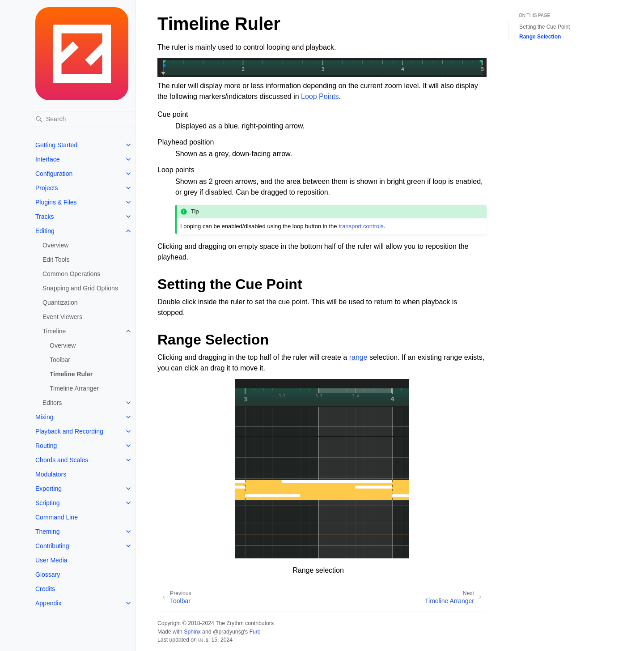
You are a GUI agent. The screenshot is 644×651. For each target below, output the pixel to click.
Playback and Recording (69, 431)
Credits (45, 589)
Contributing (52, 546)
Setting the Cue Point (544, 27)
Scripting (47, 503)
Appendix (48, 603)
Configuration (54, 174)
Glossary (48, 574)
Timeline (54, 331)
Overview (55, 245)
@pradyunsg (229, 632)
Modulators (51, 474)
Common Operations (71, 274)
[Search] (82, 119)
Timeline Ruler (71, 374)
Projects (47, 188)
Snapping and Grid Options (80, 288)
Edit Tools (56, 260)
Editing (45, 231)
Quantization (60, 302)
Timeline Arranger (74, 388)
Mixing (44, 417)
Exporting (49, 489)
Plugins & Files (56, 202)
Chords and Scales (62, 460)
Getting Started (56, 145)
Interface (47, 159)
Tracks (44, 217)
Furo (255, 632)
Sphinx (192, 632)
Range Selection (540, 37)
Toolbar (60, 360)
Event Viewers (62, 317)
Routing (46, 446)
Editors (52, 403)
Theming (47, 532)
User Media (51, 560)
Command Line (57, 517)
